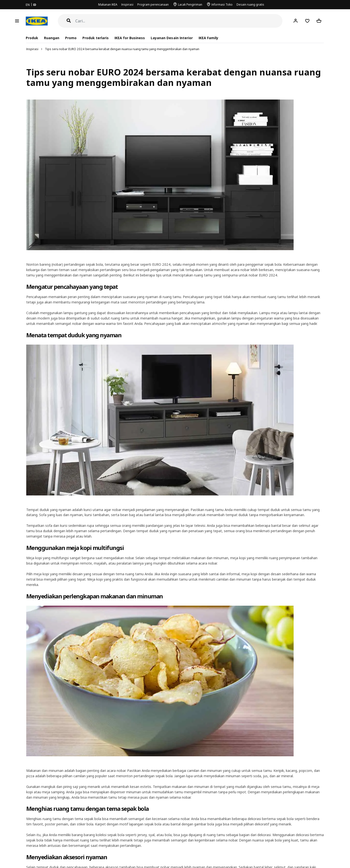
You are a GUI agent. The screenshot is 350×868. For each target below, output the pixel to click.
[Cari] (179, 21)
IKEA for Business (130, 38)
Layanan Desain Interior (172, 38)
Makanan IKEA (108, 5)
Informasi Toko (222, 5)
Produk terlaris (96, 38)
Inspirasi (127, 5)
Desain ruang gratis (250, 5)
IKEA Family (208, 38)
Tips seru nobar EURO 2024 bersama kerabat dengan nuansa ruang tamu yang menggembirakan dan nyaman (122, 49)
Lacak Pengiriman (190, 5)
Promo (71, 38)
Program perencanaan (153, 5)
